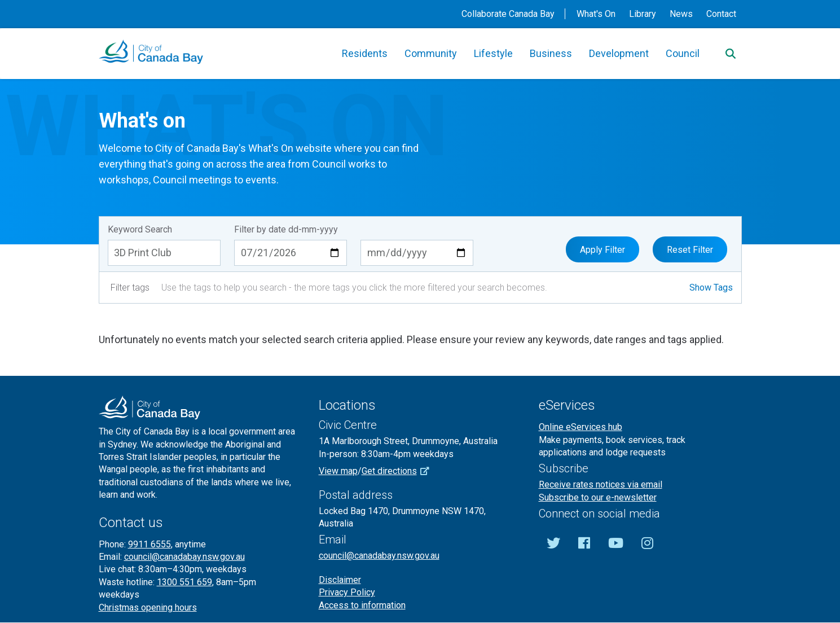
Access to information (362, 605)
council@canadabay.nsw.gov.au (184, 557)
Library (643, 14)
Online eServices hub (580, 427)
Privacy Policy (347, 592)
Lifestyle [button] (493, 53)
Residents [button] (365, 53)
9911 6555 (149, 544)
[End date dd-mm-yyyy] (417, 253)
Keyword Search (140, 229)
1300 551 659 (184, 582)
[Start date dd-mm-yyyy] (291, 253)
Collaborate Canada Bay (508, 14)
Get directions (399, 471)
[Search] (731, 54)
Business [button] (551, 53)
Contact (721, 14)
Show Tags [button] (711, 288)
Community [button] (431, 53)
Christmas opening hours (148, 607)
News (681, 14)
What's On (596, 14)
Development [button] (619, 53)
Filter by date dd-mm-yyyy (286, 229)
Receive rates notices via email (601, 484)
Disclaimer (340, 580)
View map (338, 471)
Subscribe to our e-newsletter (598, 497)
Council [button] (683, 53)
